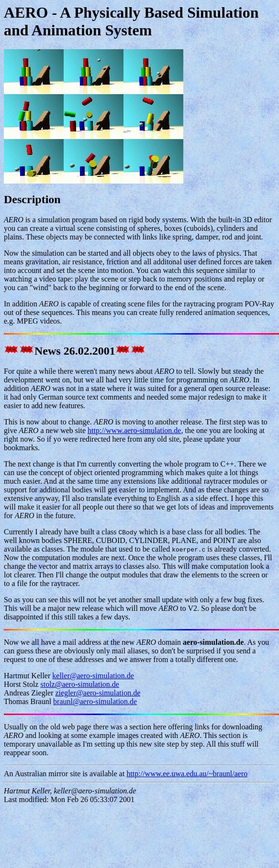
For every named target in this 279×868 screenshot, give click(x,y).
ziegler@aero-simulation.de (98, 693)
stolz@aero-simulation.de (79, 684)
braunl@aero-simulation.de (95, 701)
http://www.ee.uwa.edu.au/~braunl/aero (187, 774)
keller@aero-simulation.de (93, 676)
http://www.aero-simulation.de (134, 430)
